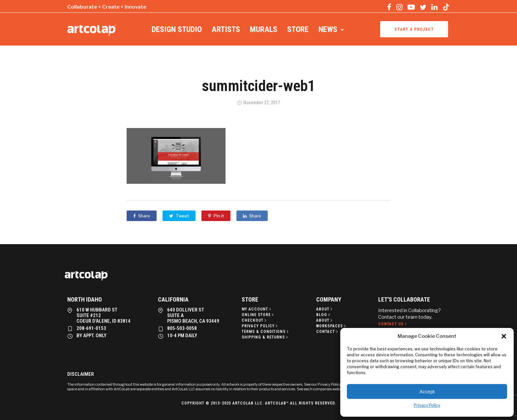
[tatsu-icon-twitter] (423, 7)
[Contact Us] (393, 324)
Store (298, 29)
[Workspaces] (332, 326)
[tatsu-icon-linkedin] (434, 7)
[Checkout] (255, 320)
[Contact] (328, 332)
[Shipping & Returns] (265, 337)
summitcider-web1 (258, 86)
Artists (226, 29)
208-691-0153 (91, 328)
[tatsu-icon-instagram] (399, 7)
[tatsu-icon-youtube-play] (411, 7)
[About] (325, 309)
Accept (427, 391)
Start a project (414, 29)
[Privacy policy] (260, 326)
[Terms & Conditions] (266, 332)
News (328, 29)
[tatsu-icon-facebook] (389, 7)
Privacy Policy (427, 405)
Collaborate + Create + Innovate (107, 7)
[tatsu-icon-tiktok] (446, 7)
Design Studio (177, 29)
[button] (504, 336)
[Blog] (324, 315)
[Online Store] (258, 315)
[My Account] (257, 309)
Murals (264, 29)
